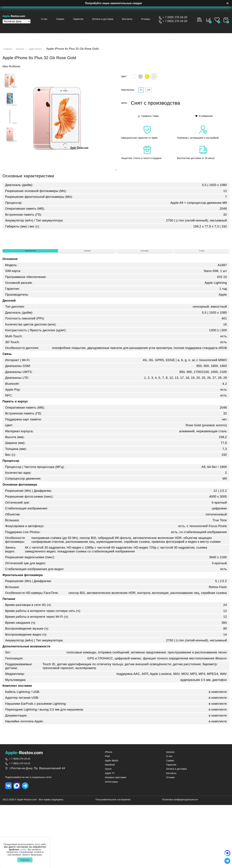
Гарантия (85, 19)
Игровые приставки (116, 841)
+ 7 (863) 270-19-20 (175, 21)
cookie (23, 847)
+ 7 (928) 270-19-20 (175, 17)
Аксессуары (145, 311)
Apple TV (110, 836)
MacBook (110, 828)
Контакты (131, 19)
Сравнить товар (149, 121)
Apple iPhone (43, 51)
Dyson (108, 832)
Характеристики (30, 311)
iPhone (109, 815)
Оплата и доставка (108, 19)
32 (143, 94)
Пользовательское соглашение (113, 864)
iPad (107, 819)
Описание (87, 311)
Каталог (24, 51)
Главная (9, 51)
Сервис (69, 19)
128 (154, 94)
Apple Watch (112, 824)
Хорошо (25, 859)
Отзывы (147, 19)
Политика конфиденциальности (180, 864)
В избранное (204, 121)
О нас (55, 19)
